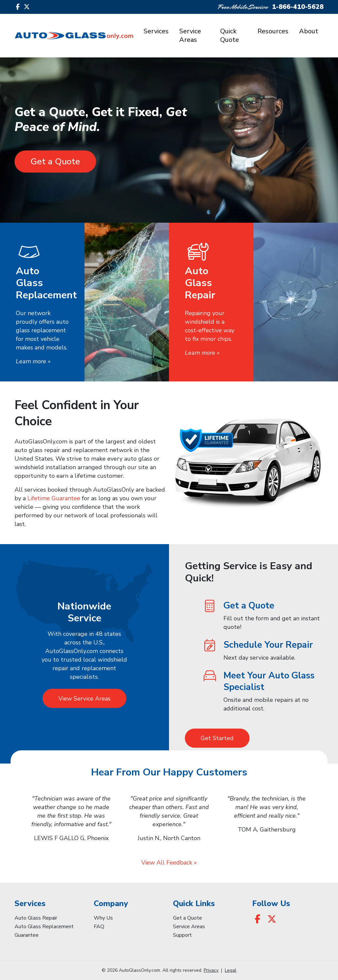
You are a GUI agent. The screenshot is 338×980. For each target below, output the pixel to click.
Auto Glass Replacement (44, 927)
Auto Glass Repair (36, 918)
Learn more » (33, 361)
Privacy (211, 970)
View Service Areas (84, 698)
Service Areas (190, 35)
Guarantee (27, 935)
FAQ (99, 927)
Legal (231, 970)
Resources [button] (273, 31)
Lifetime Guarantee (54, 498)
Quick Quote (230, 35)
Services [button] (156, 31)
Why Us (103, 918)
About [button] (309, 31)
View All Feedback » (169, 863)
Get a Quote (55, 162)
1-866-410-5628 (298, 7)
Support (182, 935)
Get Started (217, 738)
